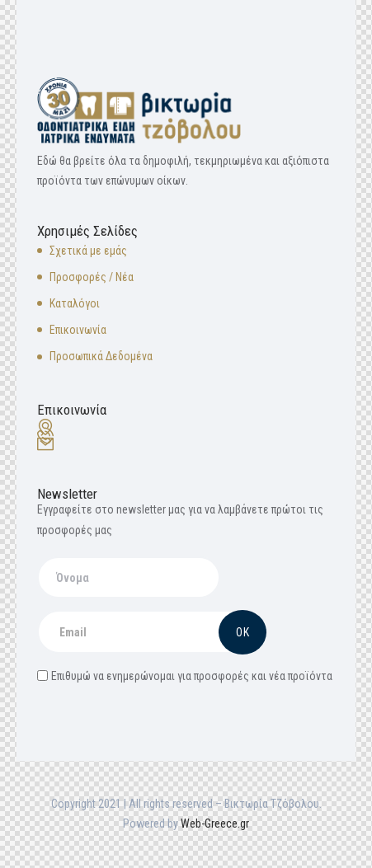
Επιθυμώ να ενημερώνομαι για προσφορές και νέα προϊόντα (185, 676)
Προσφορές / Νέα (92, 277)
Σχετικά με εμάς (88, 251)
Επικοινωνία (78, 330)
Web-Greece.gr (215, 823)
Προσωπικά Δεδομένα (101, 356)
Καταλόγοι (75, 303)
